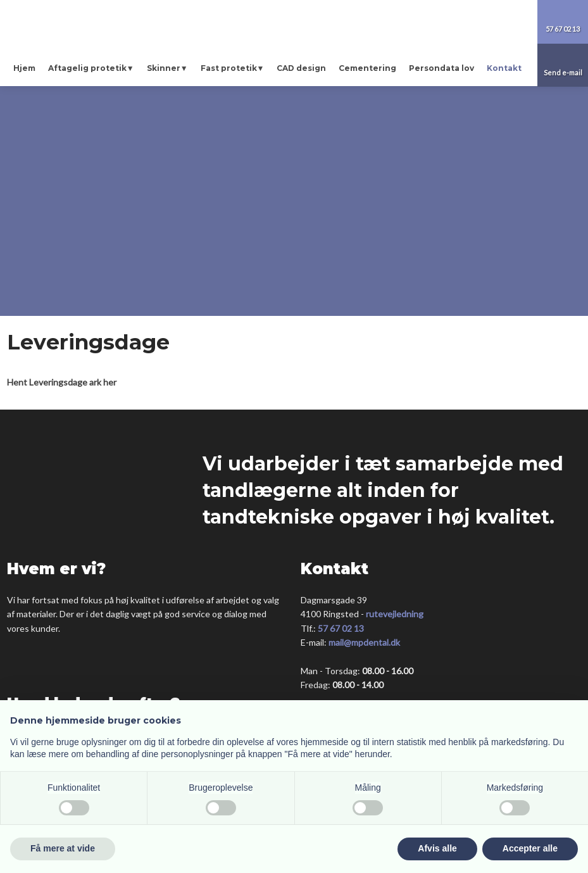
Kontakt (504, 68)
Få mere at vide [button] (63, 848)
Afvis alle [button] (437, 848)
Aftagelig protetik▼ (91, 68)
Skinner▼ (167, 68)
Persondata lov (441, 68)
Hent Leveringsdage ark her (62, 382)
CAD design (301, 68)
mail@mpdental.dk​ (364, 642)
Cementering (367, 68)
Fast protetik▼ (233, 68)
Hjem (24, 68)
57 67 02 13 (341, 628)
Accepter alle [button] (530, 848)
